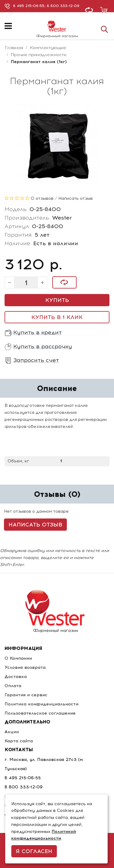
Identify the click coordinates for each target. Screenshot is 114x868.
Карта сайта (19, 741)
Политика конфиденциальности (41, 704)
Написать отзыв (76, 198)
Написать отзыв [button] (35, 525)
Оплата (13, 686)
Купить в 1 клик (57, 317)
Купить (57, 300)
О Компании (18, 658)
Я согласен (34, 851)
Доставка (16, 677)
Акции (12, 732)
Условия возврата (25, 667)
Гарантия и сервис (26, 695)
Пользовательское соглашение (40, 713)
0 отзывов (42, 198)
